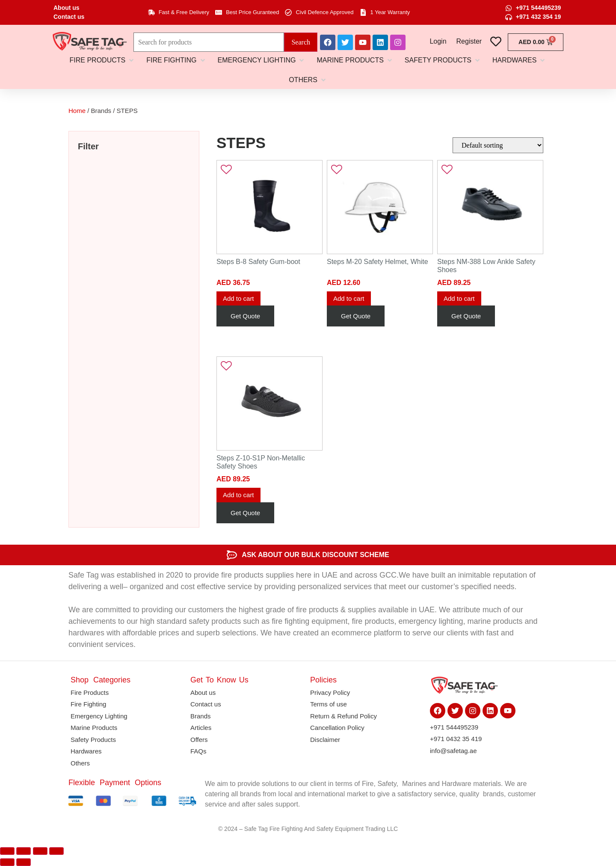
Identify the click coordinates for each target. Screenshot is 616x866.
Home (77, 111)
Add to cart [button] (238, 298)
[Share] (40, 851)
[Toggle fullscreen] (24, 851)
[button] (103, 60)
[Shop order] (498, 145)
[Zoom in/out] (7, 851)
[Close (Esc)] (56, 851)
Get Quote (245, 316)
